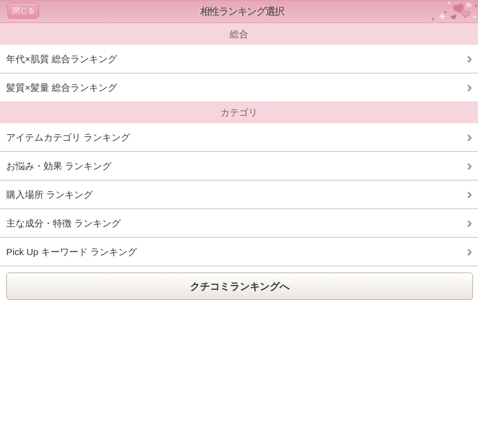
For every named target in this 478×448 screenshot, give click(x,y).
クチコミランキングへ (240, 287)
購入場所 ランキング (49, 194)
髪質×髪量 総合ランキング (62, 87)
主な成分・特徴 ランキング (63, 223)
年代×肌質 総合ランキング (62, 59)
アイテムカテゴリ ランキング (68, 137)
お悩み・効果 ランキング (59, 166)
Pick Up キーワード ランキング (72, 252)
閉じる (24, 11)
